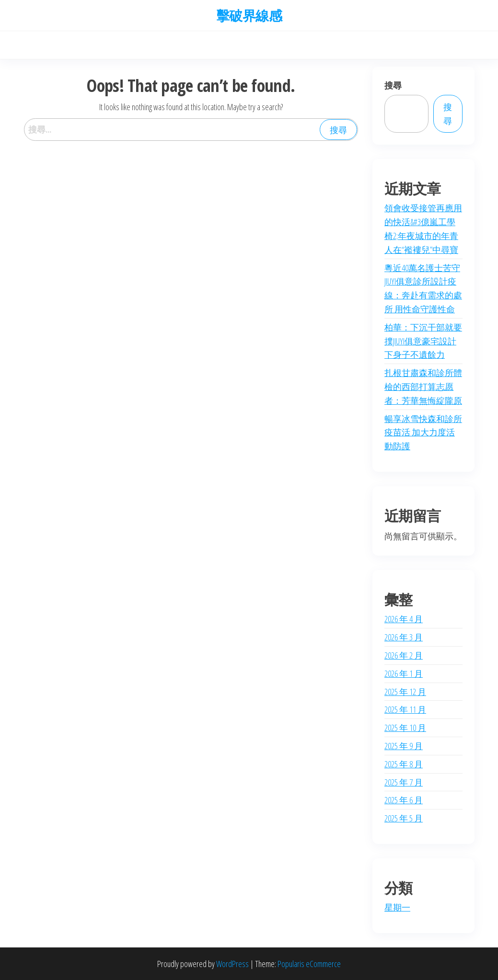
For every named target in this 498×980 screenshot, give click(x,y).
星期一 (397, 907)
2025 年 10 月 (405, 728)
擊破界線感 (249, 15)
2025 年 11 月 (405, 709)
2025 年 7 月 (404, 782)
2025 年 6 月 (404, 800)
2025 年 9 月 (404, 746)
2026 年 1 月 (404, 673)
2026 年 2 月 (404, 655)
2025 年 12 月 (405, 692)
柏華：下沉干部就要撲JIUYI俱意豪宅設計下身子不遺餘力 (423, 341)
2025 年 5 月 (404, 818)
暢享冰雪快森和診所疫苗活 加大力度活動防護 (423, 433)
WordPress (232, 964)
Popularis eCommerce (309, 964)
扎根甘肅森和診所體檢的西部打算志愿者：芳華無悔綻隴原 (423, 387)
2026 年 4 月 (404, 619)
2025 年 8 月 (404, 764)
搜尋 (393, 85)
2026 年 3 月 (404, 637)
